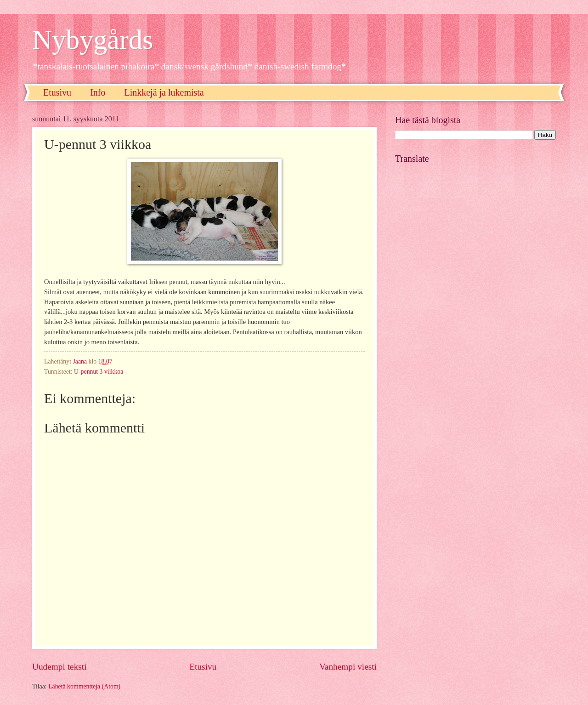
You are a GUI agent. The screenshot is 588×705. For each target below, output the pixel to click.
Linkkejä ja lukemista (164, 92)
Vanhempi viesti (348, 667)
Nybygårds (93, 40)
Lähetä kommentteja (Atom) (84, 686)
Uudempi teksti (59, 667)
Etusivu (57, 92)
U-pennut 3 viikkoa (99, 372)
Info (98, 92)
